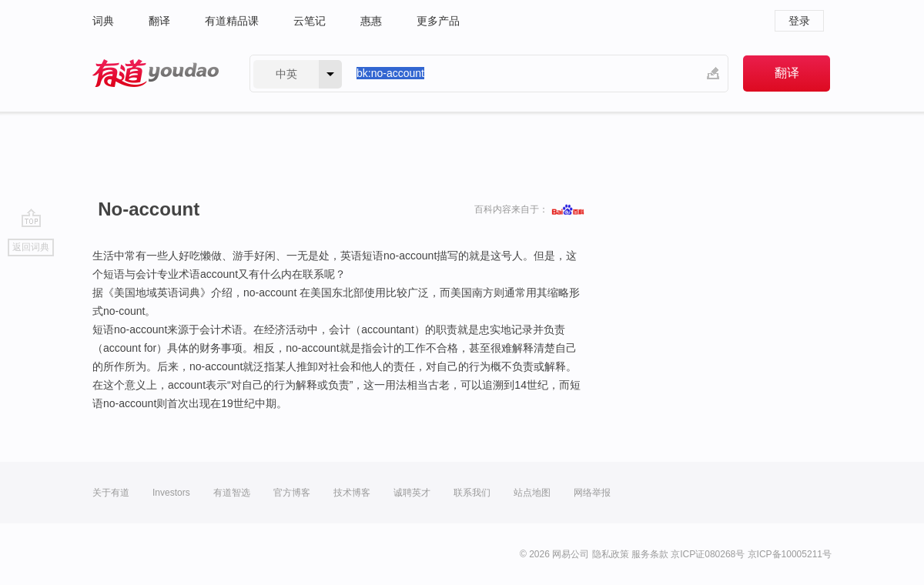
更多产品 (438, 21)
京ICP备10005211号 (790, 554)
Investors (171, 493)
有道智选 (232, 493)
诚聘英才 (412, 493)
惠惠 (371, 21)
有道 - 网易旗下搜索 (156, 74)
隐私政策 (611, 554)
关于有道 (111, 493)
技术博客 (352, 493)
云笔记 (310, 21)
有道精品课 (232, 21)
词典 (103, 21)
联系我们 (472, 493)
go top (31, 218)
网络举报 (592, 493)
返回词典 (31, 247)
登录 (799, 21)
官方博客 (292, 493)
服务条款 (650, 554)
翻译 (159, 21)
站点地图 (532, 493)
